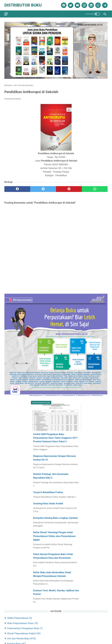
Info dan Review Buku (22, 639)
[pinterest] (69, 189)
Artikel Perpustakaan (20, 618)
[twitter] (70, 5)
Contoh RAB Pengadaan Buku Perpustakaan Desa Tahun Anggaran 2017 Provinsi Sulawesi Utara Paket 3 (55, 438)
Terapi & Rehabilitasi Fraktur (48, 492)
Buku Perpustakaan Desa (23, 623)
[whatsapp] (98, 5)
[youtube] (77, 5)
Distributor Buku (23, 5)
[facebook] (63, 5)
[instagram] (84, 5)
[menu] (6, 14)
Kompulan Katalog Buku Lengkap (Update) (56, 518)
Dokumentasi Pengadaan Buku (25, 628)
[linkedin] (91, 5)
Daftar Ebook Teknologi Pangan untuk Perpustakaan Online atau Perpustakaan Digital (54, 536)
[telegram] (104, 5)
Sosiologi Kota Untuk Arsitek (48, 504)
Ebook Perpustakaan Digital (24, 633)
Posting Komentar (13, 99)
